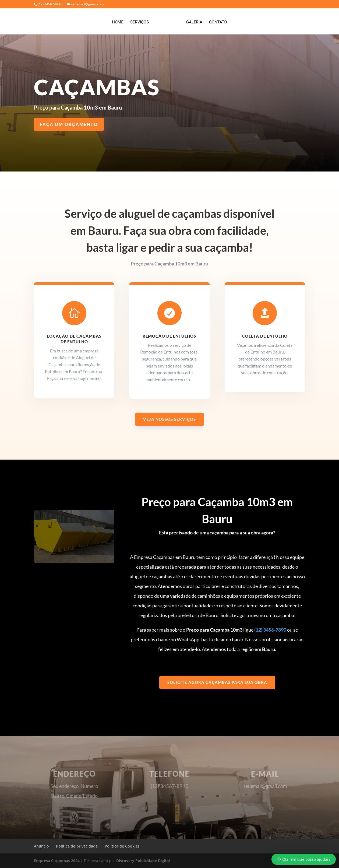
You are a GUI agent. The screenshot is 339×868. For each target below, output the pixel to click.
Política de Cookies (122, 846)
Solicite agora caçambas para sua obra (217, 682)
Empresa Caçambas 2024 (57, 861)
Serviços (141, 21)
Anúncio (41, 846)
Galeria (192, 21)
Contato (216, 21)
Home (120, 21)
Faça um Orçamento (69, 124)
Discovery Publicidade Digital (143, 861)
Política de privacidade (77, 846)
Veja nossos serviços (169, 419)
